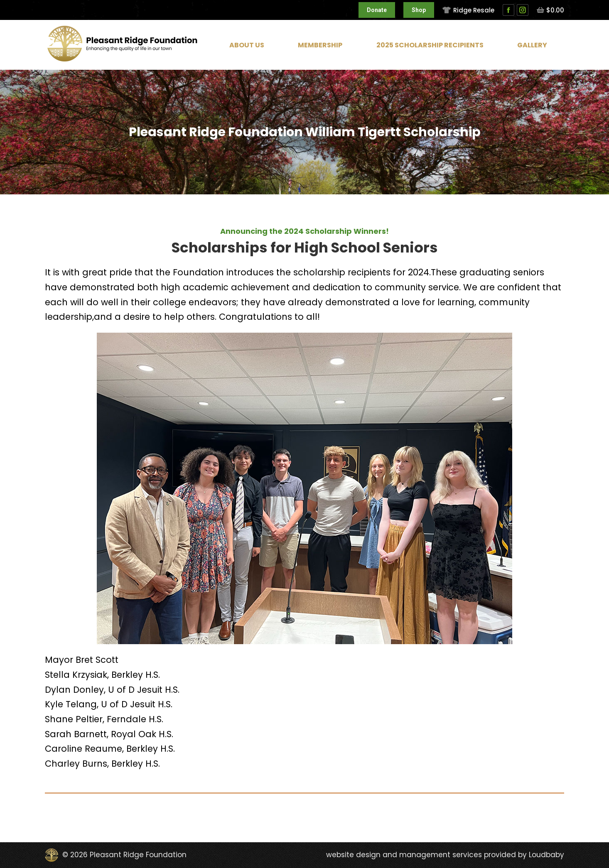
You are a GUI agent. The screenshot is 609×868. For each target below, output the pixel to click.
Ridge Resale (468, 10)
